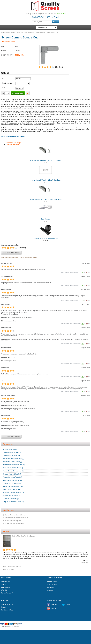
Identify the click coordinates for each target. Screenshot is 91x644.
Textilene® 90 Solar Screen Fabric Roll (45, 238)
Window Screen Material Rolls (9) (14, 465)
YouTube (54, 609)
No (87, 272)
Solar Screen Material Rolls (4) (13, 468)
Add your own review (11, 253)
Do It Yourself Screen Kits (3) (12, 480)
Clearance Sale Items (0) (11, 499)
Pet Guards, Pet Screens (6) (12, 483)
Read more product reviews (12, 566)
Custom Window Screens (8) (12, 452)
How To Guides (52, 582)
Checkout (62, 14)
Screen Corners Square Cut (14, 521)
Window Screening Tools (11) (12, 477)
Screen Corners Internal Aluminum (16, 518)
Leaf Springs (45, 219)
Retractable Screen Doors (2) (12, 462)
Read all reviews (8, 569)
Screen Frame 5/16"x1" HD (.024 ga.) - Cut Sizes (45, 200)
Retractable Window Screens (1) (13, 459)
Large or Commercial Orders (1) (13, 502)
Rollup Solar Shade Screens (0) (13, 489)
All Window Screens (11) (11, 449)
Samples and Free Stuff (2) (12, 496)
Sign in (34, 14)
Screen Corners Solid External (15, 515)
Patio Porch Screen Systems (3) (13, 493)
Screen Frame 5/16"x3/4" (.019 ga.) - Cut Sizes (46, 161)
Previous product (9, 42)
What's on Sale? (52, 584)
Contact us (50, 587)
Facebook (54, 604)
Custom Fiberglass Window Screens (24, 536)
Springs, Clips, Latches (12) (12, 474)
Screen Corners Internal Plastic (15, 523)
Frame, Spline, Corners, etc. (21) (13, 471)
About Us (50, 590)
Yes (83, 272)
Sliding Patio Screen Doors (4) (13, 486)
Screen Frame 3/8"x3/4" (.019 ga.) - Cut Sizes (45, 180)
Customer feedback (13, 144)
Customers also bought (14, 143)
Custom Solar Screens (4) (11, 456)
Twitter (68, 605)
